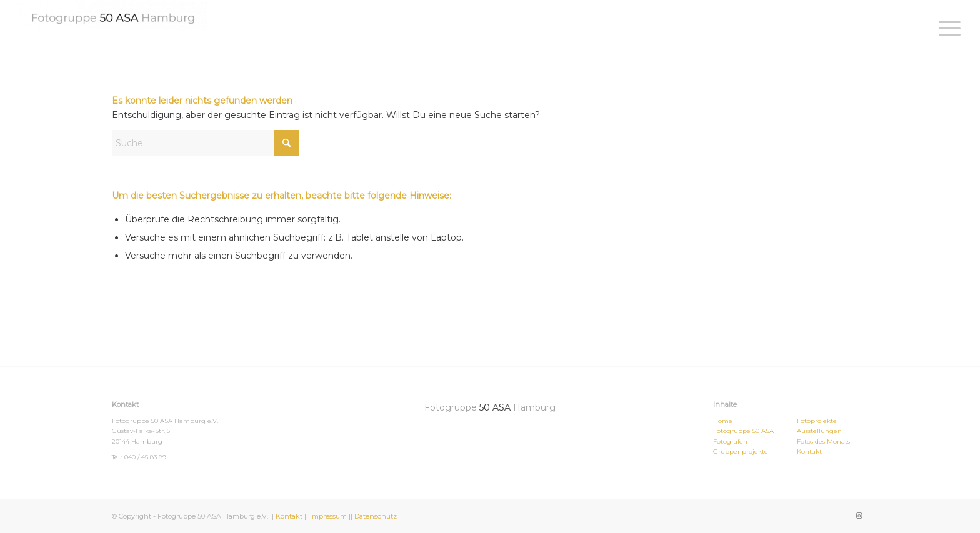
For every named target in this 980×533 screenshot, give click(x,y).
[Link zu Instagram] (859, 516)
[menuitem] (946, 28)
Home (723, 421)
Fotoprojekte (817, 421)
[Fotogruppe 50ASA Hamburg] (113, 15)
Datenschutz (376, 516)
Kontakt (809, 451)
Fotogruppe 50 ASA (743, 431)
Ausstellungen (819, 431)
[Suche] (206, 143)
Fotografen (730, 441)
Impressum (328, 516)
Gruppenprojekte (741, 451)
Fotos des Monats (823, 441)
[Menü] (946, 28)
